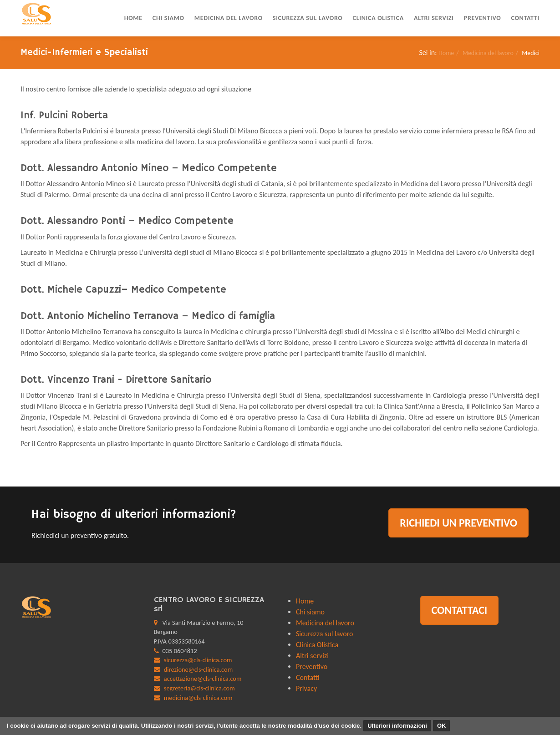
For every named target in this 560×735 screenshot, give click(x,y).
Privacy (306, 688)
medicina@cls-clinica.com (198, 698)
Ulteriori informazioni (397, 726)
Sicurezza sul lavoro (308, 18)
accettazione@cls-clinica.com (203, 679)
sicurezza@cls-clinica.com (198, 660)
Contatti (525, 18)
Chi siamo (168, 18)
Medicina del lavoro (229, 18)
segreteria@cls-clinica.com (199, 688)
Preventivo (483, 18)
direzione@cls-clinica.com (198, 669)
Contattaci (460, 610)
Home (133, 18)
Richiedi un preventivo (458, 523)
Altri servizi (434, 18)
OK (442, 726)
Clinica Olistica (378, 18)
